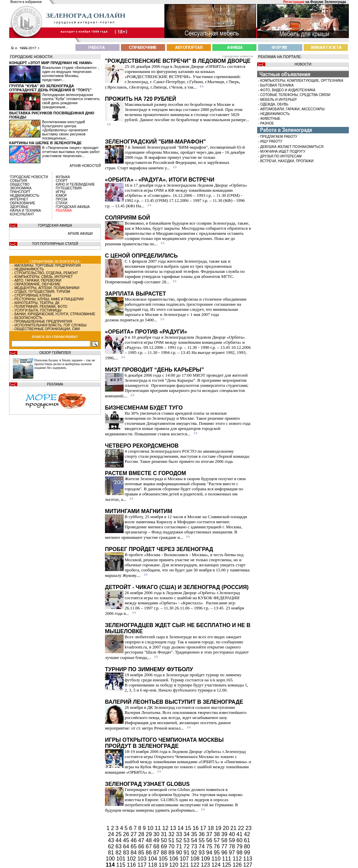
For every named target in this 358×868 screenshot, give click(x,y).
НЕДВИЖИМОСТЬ (25, 196)
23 (249, 828)
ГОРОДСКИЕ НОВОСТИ (29, 177)
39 (225, 834)
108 (195, 859)
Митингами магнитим (139, 511)
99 (247, 853)
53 (187, 840)
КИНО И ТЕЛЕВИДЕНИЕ (75, 184)
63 (119, 846)
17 (204, 828)
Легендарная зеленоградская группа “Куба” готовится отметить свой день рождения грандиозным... (71, 101)
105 (164, 859)
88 (165, 853)
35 (195, 834)
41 (240, 834)
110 (217, 859)
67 (149, 846)
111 (227, 859)
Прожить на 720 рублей (140, 99)
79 (240, 846)
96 (225, 853)
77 (225, 846)
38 (217, 834)
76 (217, 846)
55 (202, 840)
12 (166, 828)
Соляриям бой (128, 218)
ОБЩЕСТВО (20, 184)
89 (172, 853)
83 (127, 853)
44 (119, 840)
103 (143, 859)
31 (165, 834)
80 (247, 846)
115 (121, 865)
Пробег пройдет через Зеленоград (159, 549)
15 (189, 828)
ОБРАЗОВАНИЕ (23, 203)
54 (195, 840)
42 (247, 834)
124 (217, 865)
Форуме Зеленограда (328, 2)
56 (210, 840)
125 (227, 865)
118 (153, 865)
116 (132, 865)
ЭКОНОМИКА (21, 188)
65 (135, 846)
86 (149, 853)
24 (112, 834)
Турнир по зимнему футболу (149, 669)
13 (174, 828)
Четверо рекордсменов (142, 446)
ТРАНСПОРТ (20, 192)
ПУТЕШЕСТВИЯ (69, 188)
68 (157, 846)
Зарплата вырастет (136, 294)
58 (225, 840)
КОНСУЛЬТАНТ (22, 214)
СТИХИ (61, 203)
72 (187, 846)
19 (219, 828)
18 (212, 828)
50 (165, 840)
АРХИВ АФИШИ (80, 234)
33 (180, 834)
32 (172, 834)
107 (185, 859)
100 (111, 859)
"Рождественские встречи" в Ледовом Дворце (178, 61)
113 (248, 859)
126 (238, 865)
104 (153, 859)
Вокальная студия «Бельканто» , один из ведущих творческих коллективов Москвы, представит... (70, 74)
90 (180, 853)
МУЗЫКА (63, 177)
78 (233, 846)
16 (196, 828)
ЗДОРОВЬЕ (19, 207)
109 (206, 859)
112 (238, 859)
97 (233, 853)
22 (242, 828)
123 (206, 865)
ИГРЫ (60, 192)
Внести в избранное (26, 2)
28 (142, 834)
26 (127, 834)
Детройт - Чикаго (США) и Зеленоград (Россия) (177, 587)
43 (112, 840)
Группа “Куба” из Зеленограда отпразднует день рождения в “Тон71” (50, 88)
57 (217, 840)
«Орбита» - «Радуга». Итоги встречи (160, 180)
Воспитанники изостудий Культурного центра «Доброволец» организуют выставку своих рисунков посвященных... (65, 130)
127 (248, 865)
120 (174, 865)
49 (157, 840)
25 (119, 834)
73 (195, 846)
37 (210, 834)
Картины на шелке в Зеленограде (45, 143)
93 (202, 853)
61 (247, 840)
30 (157, 834)
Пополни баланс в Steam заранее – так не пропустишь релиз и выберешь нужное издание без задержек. (65, 364)
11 (159, 828)
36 (202, 834)
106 (174, 859)
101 (121, 859)
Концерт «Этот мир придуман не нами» (51, 63)
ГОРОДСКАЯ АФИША (73, 207)
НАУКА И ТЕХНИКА (25, 211)
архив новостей (85, 166)
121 (185, 865)
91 (187, 853)
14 (181, 828)
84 (135, 853)
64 (127, 846)
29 (149, 834)
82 (119, 853)
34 (187, 834)
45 (127, 840)
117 (143, 865)
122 (195, 865)
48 (149, 840)
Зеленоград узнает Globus (147, 784)
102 (132, 859)
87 (157, 853)
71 (180, 846)
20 (227, 828)
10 (151, 828)
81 (112, 853)
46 (135, 840)
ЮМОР (61, 196)
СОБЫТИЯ (19, 181)
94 (210, 853)
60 (240, 840)
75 (210, 846)
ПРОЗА (61, 199)
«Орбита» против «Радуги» (146, 332)
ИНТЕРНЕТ (19, 199)
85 (142, 853)
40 (233, 834)
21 (234, 828)
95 (217, 853)
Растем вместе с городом (146, 473)
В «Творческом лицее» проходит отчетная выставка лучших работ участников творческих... (71, 152)
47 (142, 840)
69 (165, 846)
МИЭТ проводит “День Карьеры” (154, 370)
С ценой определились (141, 256)
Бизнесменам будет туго (144, 408)
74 (202, 846)
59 (233, 840)
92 (195, 853)
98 (240, 853)
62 (112, 846)
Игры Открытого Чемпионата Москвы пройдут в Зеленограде (164, 743)
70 (172, 846)
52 (180, 840)
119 (164, 865)
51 (172, 840)
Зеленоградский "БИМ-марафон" (155, 142)
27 (135, 834)
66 (142, 846)
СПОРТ (62, 181)
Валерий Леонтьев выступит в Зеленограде (174, 702)
